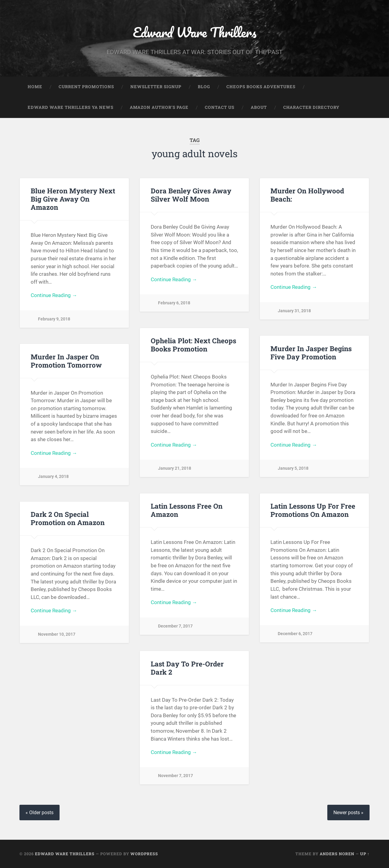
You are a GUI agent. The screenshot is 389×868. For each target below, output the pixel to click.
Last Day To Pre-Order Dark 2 (187, 668)
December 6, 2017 (295, 634)
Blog (204, 87)
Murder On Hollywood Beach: (307, 195)
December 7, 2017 (175, 626)
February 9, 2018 (54, 319)
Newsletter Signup (156, 87)
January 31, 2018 (294, 311)
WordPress (144, 854)
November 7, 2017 (176, 776)
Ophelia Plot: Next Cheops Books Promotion (193, 345)
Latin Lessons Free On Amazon (187, 510)
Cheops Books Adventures (261, 87)
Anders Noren (337, 854)
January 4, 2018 (53, 477)
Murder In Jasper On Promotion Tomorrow (66, 361)
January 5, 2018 (293, 469)
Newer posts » (348, 813)
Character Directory (311, 108)
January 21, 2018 (175, 469)
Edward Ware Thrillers (194, 32)
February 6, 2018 (174, 303)
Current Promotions (86, 87)
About (259, 108)
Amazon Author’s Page (159, 108)
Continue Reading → (54, 296)
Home (35, 87)
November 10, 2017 (57, 634)
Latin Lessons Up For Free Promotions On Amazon (313, 510)
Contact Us (220, 108)
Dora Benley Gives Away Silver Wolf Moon (191, 195)
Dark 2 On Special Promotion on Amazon (68, 519)
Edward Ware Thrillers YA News (71, 108)
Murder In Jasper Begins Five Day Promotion (311, 353)
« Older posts (40, 813)
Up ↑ (365, 854)
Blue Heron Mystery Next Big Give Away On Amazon (73, 199)
